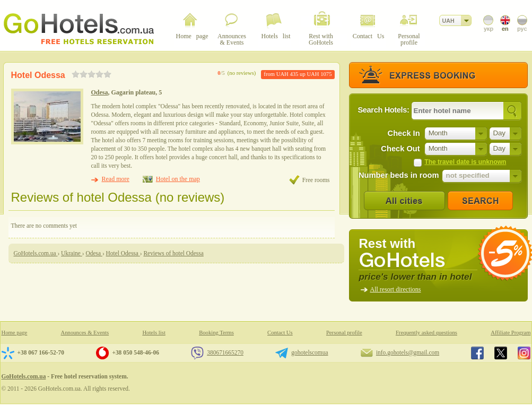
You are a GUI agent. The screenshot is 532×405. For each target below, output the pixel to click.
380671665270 (225, 352)
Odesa (100, 92)
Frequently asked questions (426, 333)
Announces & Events (85, 333)
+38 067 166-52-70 (41, 352)
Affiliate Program (511, 333)
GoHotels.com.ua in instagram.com (524, 353)
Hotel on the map (178, 179)
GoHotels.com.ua (24, 376)
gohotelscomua (309, 352)
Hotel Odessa (38, 75)
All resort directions (396, 289)
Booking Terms (216, 333)
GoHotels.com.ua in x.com (501, 353)
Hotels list (154, 333)
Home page (15, 333)
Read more (116, 179)
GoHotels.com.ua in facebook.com (477, 353)
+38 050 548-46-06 (135, 352)
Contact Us (280, 333)
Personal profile (344, 333)
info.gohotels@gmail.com (408, 352)
